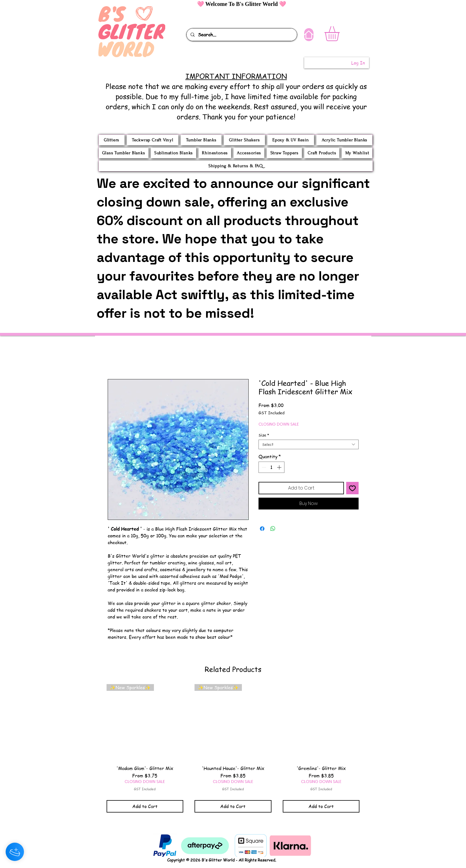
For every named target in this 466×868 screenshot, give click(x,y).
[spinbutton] (271, 467)
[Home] (309, 35)
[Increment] (280, 467)
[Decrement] (263, 467)
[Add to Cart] (145, 806)
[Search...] (241, 35)
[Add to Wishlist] (352, 488)
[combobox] (309, 444)
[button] (341, 34)
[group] (233, 748)
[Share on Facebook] (262, 529)
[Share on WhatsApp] (273, 529)
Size (264, 435)
